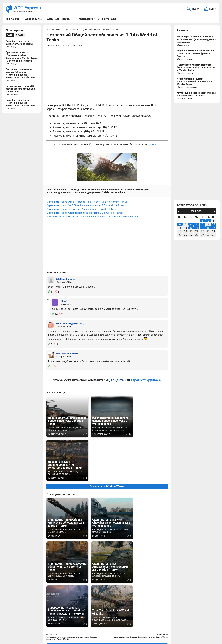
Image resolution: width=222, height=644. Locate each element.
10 (214, 225)
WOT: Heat (53, 19)
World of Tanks (33, 19)
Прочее (66, 19)
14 (197, 228)
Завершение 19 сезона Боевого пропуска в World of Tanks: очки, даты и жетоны (92, 217)
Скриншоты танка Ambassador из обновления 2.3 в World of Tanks (84, 213)
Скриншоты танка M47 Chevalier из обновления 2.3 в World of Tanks (85, 206)
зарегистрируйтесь (146, 380)
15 (202, 228)
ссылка (153, 144)
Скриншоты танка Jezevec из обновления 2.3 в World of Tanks (82, 209)
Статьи (91, 627)
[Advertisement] (107, 75)
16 (208, 228)
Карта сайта (209, 623)
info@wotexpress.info (31, 623)
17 (214, 228)
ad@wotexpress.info (42, 627)
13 (191, 228)
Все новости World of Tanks (107, 443)
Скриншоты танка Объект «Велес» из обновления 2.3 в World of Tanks (87, 202)
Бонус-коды (109, 19)
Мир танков (13, 19)
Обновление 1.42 (89, 19)
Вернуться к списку (107, 558)
